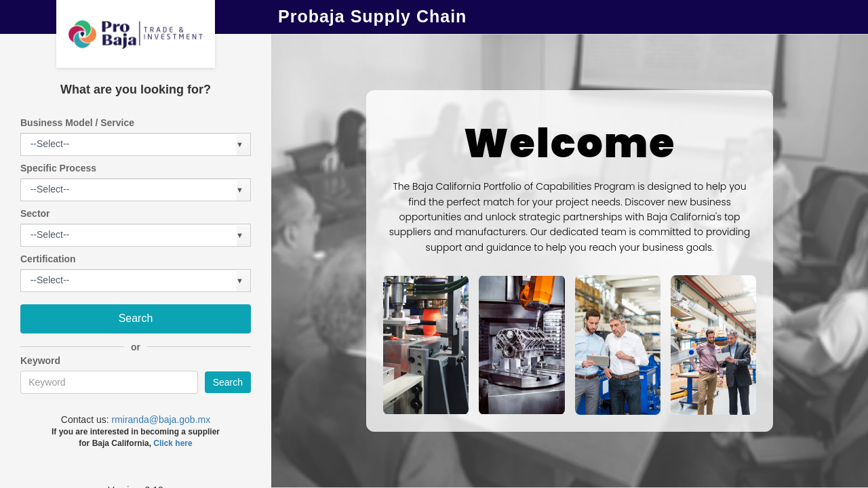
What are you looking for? (136, 89)
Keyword (40, 361)
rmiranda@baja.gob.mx (161, 420)
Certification (48, 259)
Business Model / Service (77, 123)
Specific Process (58, 168)
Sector (35, 213)
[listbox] (51, 144)
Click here (173, 443)
